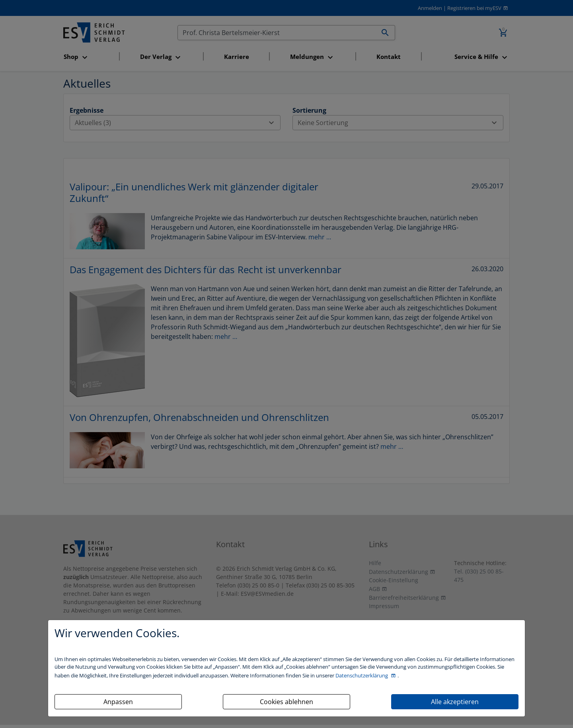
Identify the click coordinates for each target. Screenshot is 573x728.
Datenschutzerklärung (362, 675)
